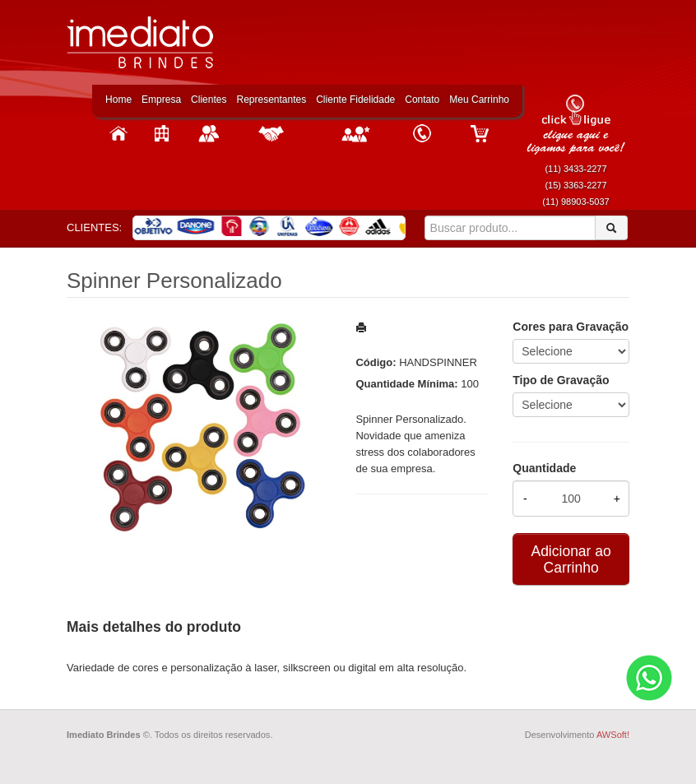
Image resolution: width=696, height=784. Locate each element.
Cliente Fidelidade (355, 100)
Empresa (161, 100)
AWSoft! (613, 735)
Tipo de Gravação (561, 380)
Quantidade (544, 468)
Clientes (209, 100)
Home (118, 100)
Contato (422, 100)
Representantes (271, 100)
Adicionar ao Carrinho (571, 559)
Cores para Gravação (571, 327)
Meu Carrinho (479, 100)
